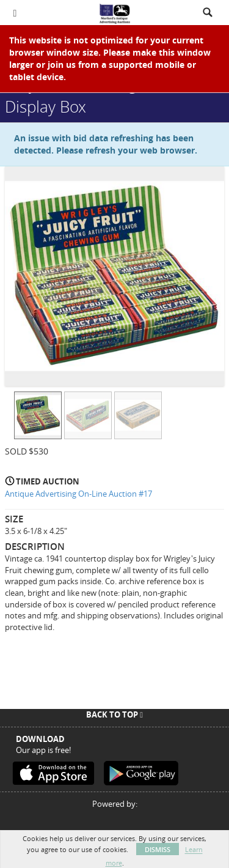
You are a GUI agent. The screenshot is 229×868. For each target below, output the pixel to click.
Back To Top (114, 714)
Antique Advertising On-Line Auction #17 (78, 494)
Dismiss (158, 849)
